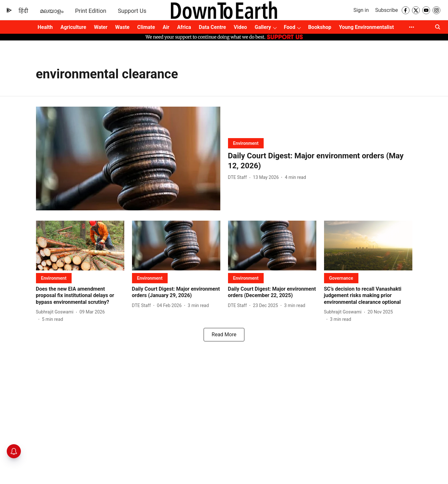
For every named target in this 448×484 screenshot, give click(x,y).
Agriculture (73, 27)
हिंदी (23, 11)
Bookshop (320, 27)
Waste (123, 27)
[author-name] (239, 177)
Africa (184, 27)
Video (240, 27)
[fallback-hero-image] (128, 158)
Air (166, 27)
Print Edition (91, 11)
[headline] (320, 161)
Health (45, 27)
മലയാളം (52, 11)
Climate (146, 27)
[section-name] (246, 143)
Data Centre (212, 27)
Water (101, 27)
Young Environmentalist (366, 27)
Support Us (132, 11)
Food (290, 27)
